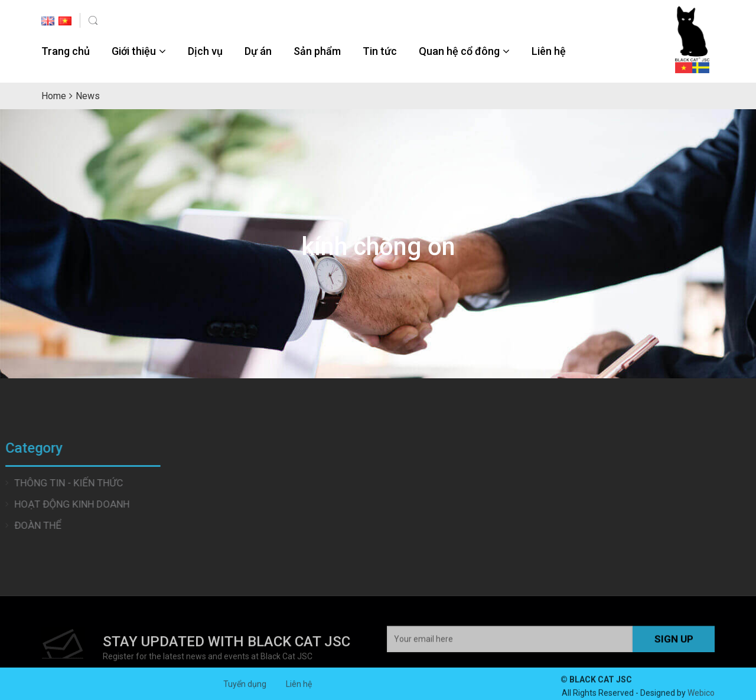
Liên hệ (549, 51)
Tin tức (380, 51)
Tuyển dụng (245, 690)
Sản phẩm (317, 51)
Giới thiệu (134, 51)
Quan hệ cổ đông (459, 51)
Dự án (258, 51)
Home (54, 96)
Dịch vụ (205, 51)
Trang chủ (66, 51)
